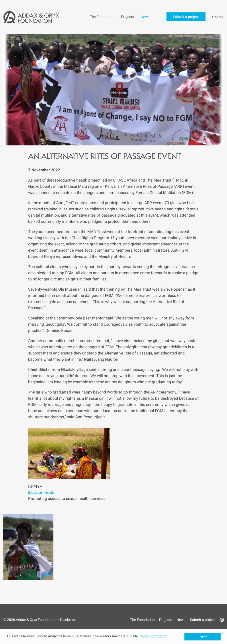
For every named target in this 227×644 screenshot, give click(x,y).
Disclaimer (68, 620)
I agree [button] (203, 636)
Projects (166, 620)
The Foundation (142, 620)
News (181, 620)
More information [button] (154, 636)
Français (218, 17)
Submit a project (203, 620)
